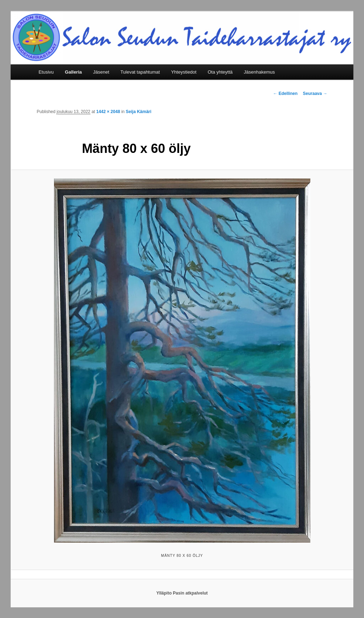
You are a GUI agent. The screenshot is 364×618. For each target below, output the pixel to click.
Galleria (74, 72)
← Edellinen (285, 94)
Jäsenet (101, 72)
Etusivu (46, 72)
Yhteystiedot (184, 72)
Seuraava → (315, 94)
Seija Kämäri (139, 112)
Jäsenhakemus (259, 72)
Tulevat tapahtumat (140, 72)
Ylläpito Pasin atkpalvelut (182, 593)
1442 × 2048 (108, 112)
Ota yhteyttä (220, 72)
